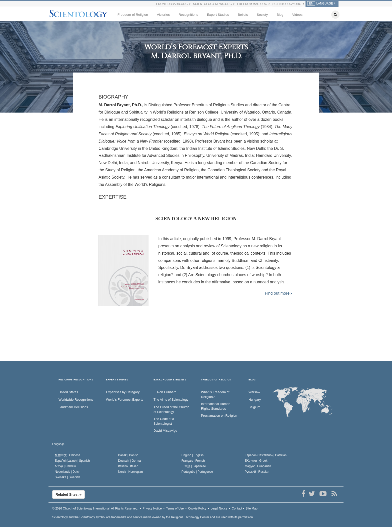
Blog (280, 15)
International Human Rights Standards (216, 406)
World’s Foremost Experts (125, 400)
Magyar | (258, 466)
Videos (297, 15)
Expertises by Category (123, 392)
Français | (193, 461)
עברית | (65, 466)
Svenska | (67, 477)
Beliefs (243, 15)
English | (193, 455)
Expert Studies (218, 15)
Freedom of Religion (133, 15)
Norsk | (130, 472)
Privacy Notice (152, 508)
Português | (197, 472)
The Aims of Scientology (171, 400)
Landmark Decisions (73, 407)
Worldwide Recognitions (76, 400)
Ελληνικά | (256, 461)
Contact (237, 508)
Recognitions (188, 15)
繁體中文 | (67, 455)
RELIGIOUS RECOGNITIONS (76, 380)
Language (58, 444)
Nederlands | (68, 472)
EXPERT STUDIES (117, 380)
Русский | (257, 472)
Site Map (252, 508)
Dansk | (128, 455)
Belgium (254, 407)
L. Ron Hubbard (165, 392)
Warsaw (254, 392)
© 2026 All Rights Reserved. (95, 508)
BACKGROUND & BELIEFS (170, 380)
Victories (163, 15)
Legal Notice (219, 508)
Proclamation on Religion (219, 416)
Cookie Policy (197, 508)
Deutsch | (130, 461)
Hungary (255, 400)
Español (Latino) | (72, 461)
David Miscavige (165, 431)
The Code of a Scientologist (164, 421)
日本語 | (194, 466)
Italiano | (128, 466)
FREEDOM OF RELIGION (216, 380)
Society (262, 15)
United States (68, 392)
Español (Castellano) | (266, 455)
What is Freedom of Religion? (215, 394)
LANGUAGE (320, 4)
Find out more (279, 293)
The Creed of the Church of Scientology (171, 409)
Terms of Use (175, 508)
